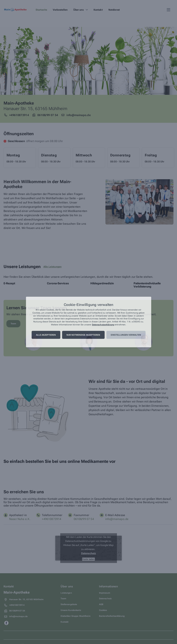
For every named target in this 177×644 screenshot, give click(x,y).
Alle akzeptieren (46, 335)
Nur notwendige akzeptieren (83, 335)
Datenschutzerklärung (103, 325)
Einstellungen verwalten (126, 335)
